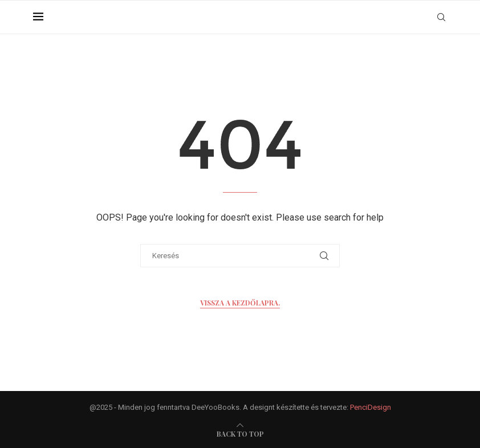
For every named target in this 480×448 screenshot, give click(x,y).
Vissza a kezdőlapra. (240, 303)
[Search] (441, 17)
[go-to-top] (240, 434)
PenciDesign (371, 407)
